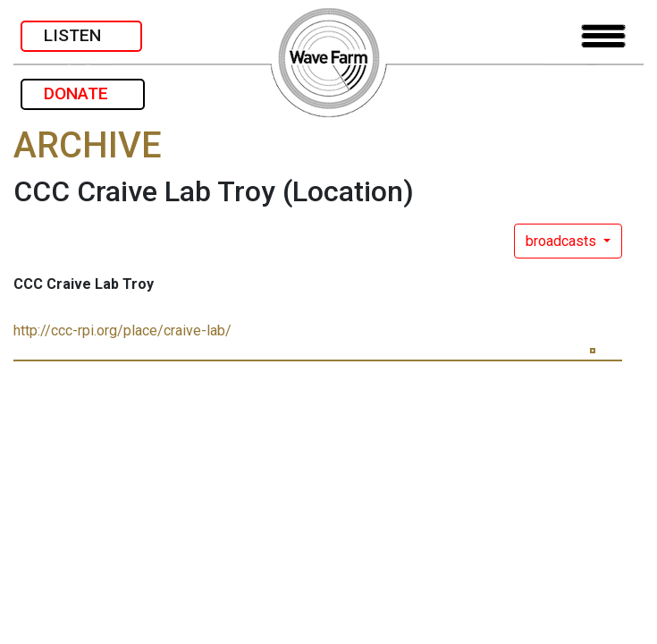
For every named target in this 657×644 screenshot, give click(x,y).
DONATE (83, 93)
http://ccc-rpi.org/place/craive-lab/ (122, 330)
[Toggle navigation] (603, 36)
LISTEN (81, 35)
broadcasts (563, 241)
